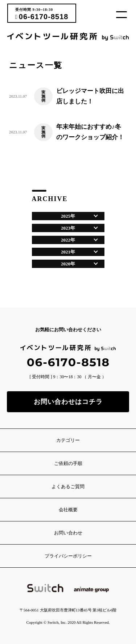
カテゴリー (68, 440)
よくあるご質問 (68, 487)
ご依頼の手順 (68, 463)
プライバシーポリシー (68, 556)
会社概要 (68, 510)
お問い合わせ (68, 533)
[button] (124, 14)
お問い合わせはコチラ (68, 402)
